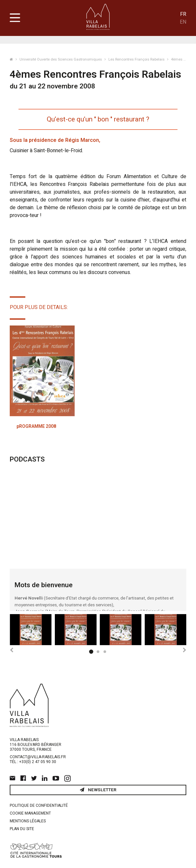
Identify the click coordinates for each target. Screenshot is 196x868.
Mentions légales (28, 821)
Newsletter (98, 790)
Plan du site (22, 829)
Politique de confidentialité (39, 805)
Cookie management (30, 813)
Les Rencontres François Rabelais (137, 59)
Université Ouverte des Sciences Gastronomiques (61, 59)
